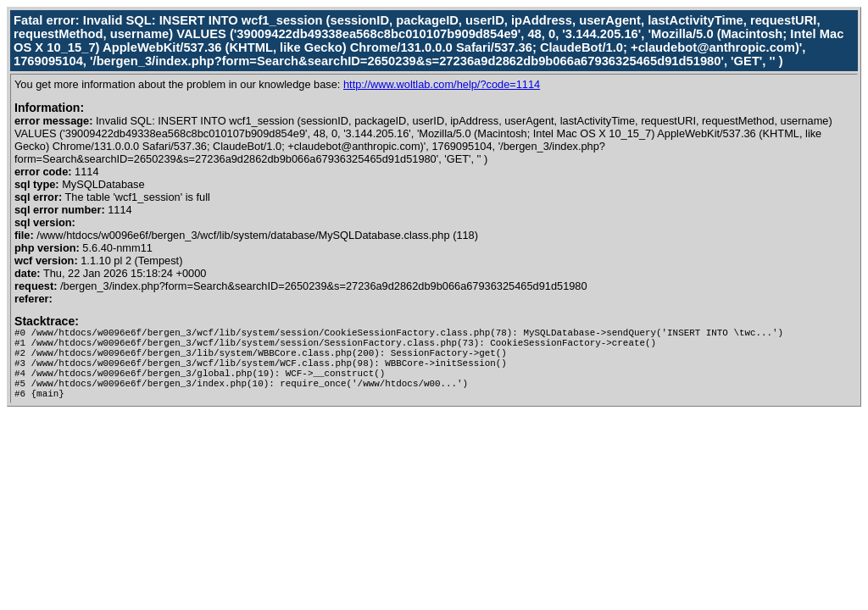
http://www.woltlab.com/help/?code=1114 (442, 84)
